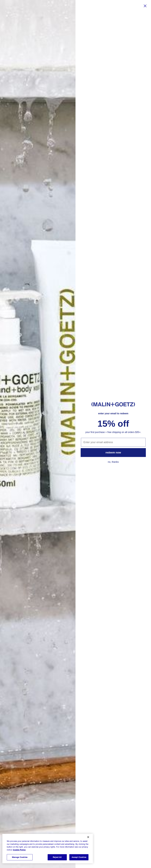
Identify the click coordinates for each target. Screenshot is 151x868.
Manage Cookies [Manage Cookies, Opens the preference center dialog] (20, 857)
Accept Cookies (79, 857)
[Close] (88, 837)
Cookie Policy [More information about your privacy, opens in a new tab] (19, 850)
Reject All (57, 857)
